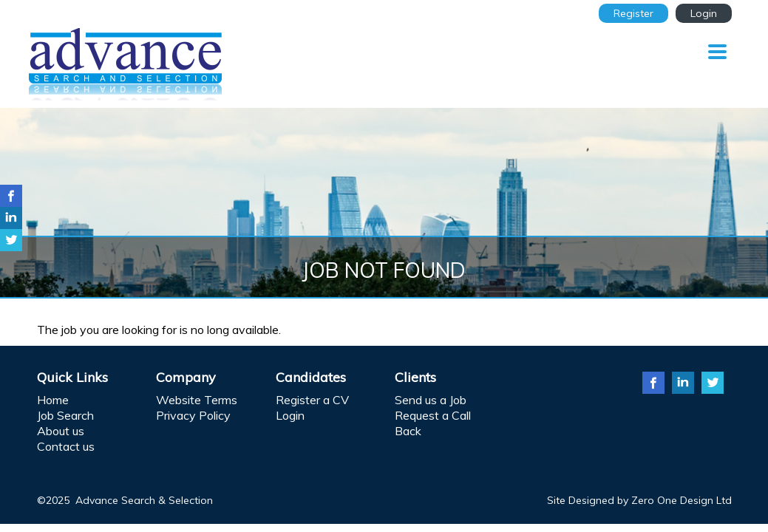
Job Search (65, 415)
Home (53, 400)
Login (704, 13)
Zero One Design (672, 500)
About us (61, 431)
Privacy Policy (193, 415)
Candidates (311, 377)
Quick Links (72, 377)
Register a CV (312, 400)
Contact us (66, 446)
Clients (415, 377)
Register (633, 13)
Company (186, 377)
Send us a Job (431, 400)
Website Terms (197, 400)
